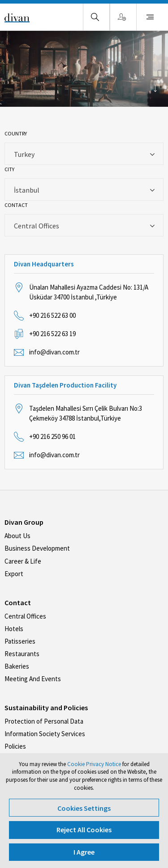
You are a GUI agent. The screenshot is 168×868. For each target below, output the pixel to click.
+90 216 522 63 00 (52, 315)
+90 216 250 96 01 (52, 436)
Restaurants (22, 654)
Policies (15, 746)
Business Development (37, 548)
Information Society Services (45, 734)
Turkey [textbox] (24, 154)
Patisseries (20, 641)
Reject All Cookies (84, 830)
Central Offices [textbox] (37, 226)
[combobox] (84, 154)
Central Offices (25, 616)
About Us (17, 536)
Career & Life (23, 561)
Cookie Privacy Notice (94, 764)
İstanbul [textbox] (27, 190)
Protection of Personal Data (44, 721)
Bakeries (17, 666)
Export (14, 574)
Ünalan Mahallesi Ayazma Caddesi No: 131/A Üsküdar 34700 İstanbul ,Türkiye (89, 292)
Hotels (14, 629)
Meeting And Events (33, 679)
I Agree (84, 852)
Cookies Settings (84, 808)
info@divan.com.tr (54, 352)
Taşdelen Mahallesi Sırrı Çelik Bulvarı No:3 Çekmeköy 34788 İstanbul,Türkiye (86, 413)
